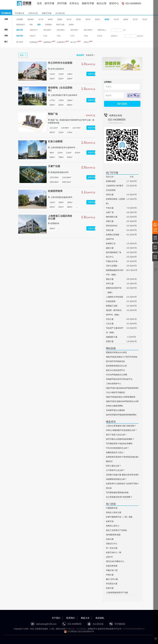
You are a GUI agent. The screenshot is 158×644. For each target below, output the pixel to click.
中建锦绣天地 (112, 508)
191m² (61, 79)
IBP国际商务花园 (113, 535)
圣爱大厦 (110, 221)
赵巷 (39, 25)
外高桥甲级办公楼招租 (115, 410)
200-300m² (61, 30)
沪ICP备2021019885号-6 (134, 629)
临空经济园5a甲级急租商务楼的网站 (121, 415)
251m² (52, 207)
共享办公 (74, 3)
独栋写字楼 (88, 3)
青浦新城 (48, 25)
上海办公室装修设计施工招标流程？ (121, 426)
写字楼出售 (20, 13)
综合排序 (80, 55)
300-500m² (74, 30)
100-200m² (47, 30)
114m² (61, 74)
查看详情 (92, 74)
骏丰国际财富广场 (114, 252)
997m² (52, 132)
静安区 (50, 19)
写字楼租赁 (6, 13)
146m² (70, 74)
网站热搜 (111, 348)
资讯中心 (114, 3)
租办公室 (102, 3)
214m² (69, 153)
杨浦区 (126, 19)
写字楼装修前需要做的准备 (117, 492)
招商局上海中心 (113, 526)
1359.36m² (54, 182)
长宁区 (41, 19)
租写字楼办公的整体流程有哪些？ (120, 439)
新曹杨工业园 (112, 306)
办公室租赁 (81, 629)
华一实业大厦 (112, 548)
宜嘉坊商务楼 (112, 566)
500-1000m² (88, 30)
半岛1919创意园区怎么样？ (118, 448)
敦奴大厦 (110, 279)
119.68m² (65, 128)
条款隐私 (100, 618)
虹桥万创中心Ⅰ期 (114, 552)
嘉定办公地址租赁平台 (115, 370)
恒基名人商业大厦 (114, 512)
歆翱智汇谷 (111, 243)
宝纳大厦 (110, 230)
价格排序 (91, 55)
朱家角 (71, 25)
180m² (61, 202)
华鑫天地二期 (112, 570)
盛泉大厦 (110, 248)
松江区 (135, 19)
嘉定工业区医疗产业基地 (116, 530)
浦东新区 (31, 19)
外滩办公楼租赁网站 (115, 406)
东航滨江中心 (112, 544)
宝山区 (145, 19)
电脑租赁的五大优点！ (115, 452)
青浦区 (107, 20)
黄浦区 (60, 19)
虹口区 (116, 19)
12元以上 (114, 36)
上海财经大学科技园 (115, 297)
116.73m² (76, 128)
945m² (70, 157)
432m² (61, 105)
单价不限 (20, 36)
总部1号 (109, 557)
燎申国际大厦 (112, 217)
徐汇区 (69, 19)
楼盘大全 (85, 618)
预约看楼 (122, 104)
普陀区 (79, 19)
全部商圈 (20, 19)
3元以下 (33, 36)
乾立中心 (110, 257)
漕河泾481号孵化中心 (115, 561)
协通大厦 (110, 341)
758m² (61, 157)
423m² (78, 153)
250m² (70, 202)
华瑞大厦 (110, 575)
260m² (70, 207)
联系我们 (71, 618)
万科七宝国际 (112, 266)
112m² (52, 74)
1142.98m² (67, 177)
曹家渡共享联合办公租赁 (116, 352)
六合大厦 (110, 324)
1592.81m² (67, 182)
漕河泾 (88, 42)
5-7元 (72, 36)
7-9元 (86, 36)
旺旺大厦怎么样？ (114, 466)
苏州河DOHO (112, 226)
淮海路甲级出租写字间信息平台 (119, 379)
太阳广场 (110, 212)
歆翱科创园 (111, 181)
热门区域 (20, 42)
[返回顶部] (156, 639)
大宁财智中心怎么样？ (115, 470)
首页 (39, 3)
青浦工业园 (60, 25)
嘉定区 (98, 19)
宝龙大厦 (110, 319)
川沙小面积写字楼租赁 (115, 392)
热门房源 (111, 504)
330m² (52, 105)
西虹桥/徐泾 (21, 25)
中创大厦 (110, 208)
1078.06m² (54, 177)
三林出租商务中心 (114, 384)
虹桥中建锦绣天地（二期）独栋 (119, 517)
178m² (61, 100)
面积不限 (20, 30)
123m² (61, 132)
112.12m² (54, 128)
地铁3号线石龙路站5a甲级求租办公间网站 (124, 401)
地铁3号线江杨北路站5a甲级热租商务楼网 (124, 388)
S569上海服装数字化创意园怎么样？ (121, 430)
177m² (52, 100)
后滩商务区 (63, 42)
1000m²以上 (102, 30)
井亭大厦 (110, 284)
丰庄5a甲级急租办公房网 (117, 375)
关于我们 (56, 618)
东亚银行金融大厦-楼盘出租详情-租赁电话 (124, 475)
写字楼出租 (70, 629)
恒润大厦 (110, 195)
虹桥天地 (110, 521)
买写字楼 (62, 3)
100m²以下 (34, 30)
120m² (52, 202)
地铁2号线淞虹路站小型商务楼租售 (121, 397)
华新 (31, 25)
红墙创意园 (111, 301)
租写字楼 (49, 3)
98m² (52, 153)
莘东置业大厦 (112, 584)
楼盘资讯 (111, 422)
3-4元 (45, 36)
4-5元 (59, 36)
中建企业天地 (112, 261)
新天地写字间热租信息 (115, 361)
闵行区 (88, 19)
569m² (52, 157)
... (77, 207)
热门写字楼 (112, 173)
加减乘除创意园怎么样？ (116, 479)
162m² (52, 79)
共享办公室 (33, 13)
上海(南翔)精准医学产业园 (117, 593)
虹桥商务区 (36, 42)
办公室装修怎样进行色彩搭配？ (119, 497)
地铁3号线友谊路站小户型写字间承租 (122, 357)
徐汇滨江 (76, 42)
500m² (70, 105)
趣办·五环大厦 (112, 579)
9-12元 (100, 36)
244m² (70, 79)
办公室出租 (60, 13)
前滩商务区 (49, 42)
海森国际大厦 (112, 337)
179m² (70, 132)
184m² (70, 100)
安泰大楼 (110, 539)
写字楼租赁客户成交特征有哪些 (119, 444)
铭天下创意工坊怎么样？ (116, 435)
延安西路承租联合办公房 (116, 366)
